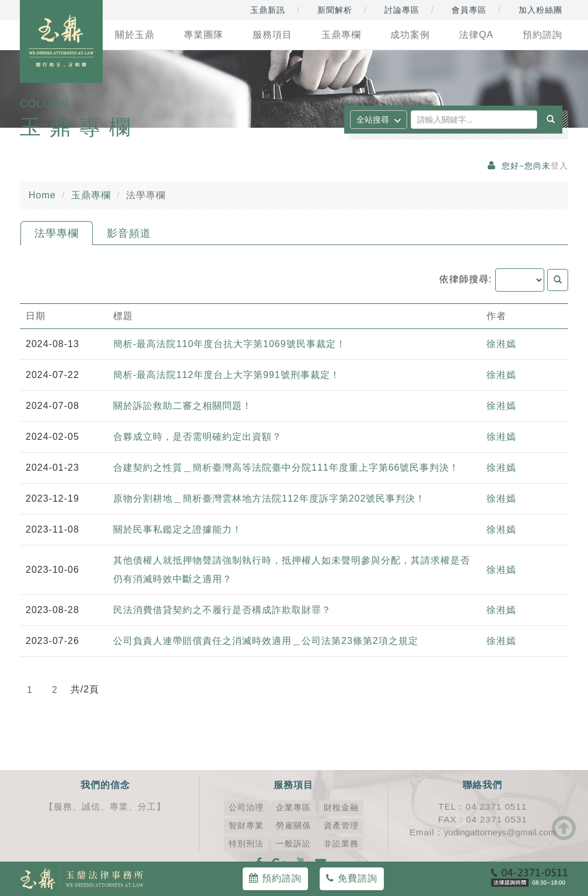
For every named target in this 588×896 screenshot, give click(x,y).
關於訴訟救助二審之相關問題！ (183, 406)
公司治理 (246, 808)
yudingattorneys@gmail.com (500, 832)
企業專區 (293, 808)
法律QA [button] (476, 35)
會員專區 (469, 10)
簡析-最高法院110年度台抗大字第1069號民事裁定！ (230, 344)
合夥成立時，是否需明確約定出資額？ (197, 437)
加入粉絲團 (540, 10)
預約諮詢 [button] (542, 35)
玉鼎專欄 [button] (341, 35)
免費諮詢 (351, 878)
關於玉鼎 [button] (135, 35)
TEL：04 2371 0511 (482, 806)
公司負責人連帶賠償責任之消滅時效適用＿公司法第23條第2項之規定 (266, 641)
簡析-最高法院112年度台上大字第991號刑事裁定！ (227, 375)
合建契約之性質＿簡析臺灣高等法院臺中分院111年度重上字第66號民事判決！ (286, 468)
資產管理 (341, 826)
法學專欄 (57, 233)
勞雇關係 (293, 826)
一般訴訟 (293, 844)
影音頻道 (129, 233)
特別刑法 (246, 844)
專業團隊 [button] (204, 35)
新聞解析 (335, 10)
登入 (559, 166)
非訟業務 (341, 844)
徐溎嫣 (501, 344)
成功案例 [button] (410, 35)
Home (42, 195)
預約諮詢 (275, 878)
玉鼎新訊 (268, 10)
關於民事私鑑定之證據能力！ (178, 529)
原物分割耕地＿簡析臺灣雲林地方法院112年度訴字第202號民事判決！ (269, 498)
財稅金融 (341, 808)
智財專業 (246, 826)
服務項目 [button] (272, 35)
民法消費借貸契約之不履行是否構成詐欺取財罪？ (222, 610)
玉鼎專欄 (91, 195)
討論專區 (402, 10)
